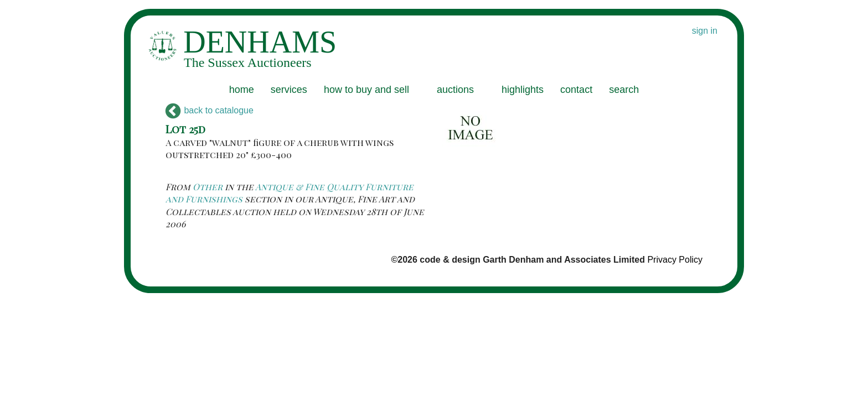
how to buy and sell (366, 90)
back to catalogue (210, 110)
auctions (455, 90)
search (624, 90)
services (289, 90)
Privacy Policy (675, 260)
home (242, 90)
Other (208, 187)
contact (576, 90)
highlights (523, 90)
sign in (705, 31)
